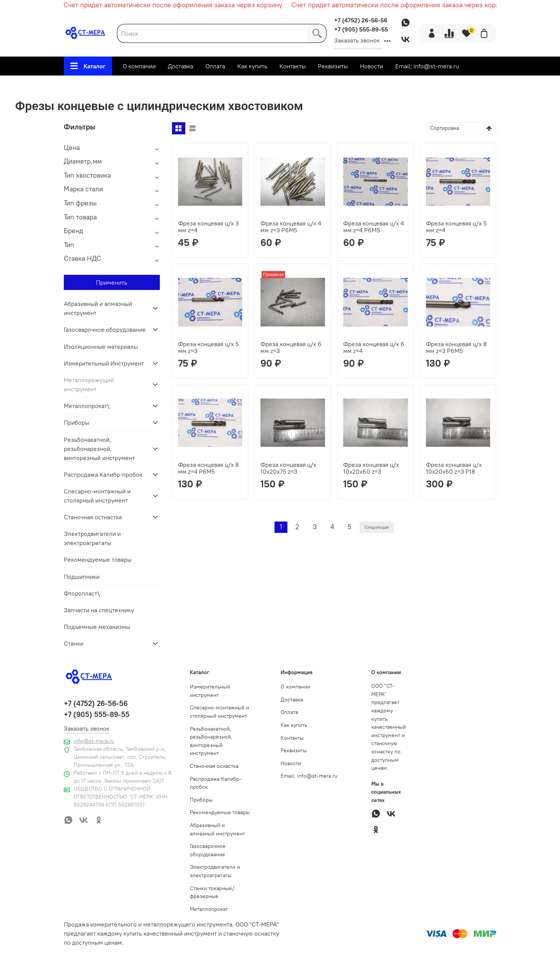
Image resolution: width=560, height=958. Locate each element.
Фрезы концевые (303, 86)
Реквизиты (333, 66)
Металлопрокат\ (87, 406)
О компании (139, 66)
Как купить (252, 66)
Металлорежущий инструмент (158, 86)
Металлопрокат (209, 909)
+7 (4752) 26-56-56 (361, 20)
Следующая (377, 527)
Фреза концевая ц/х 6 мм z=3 (291, 347)
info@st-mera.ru (94, 741)
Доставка (181, 66)
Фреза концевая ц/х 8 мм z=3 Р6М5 (456, 347)
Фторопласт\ (82, 593)
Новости (371, 66)
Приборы (77, 422)
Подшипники (82, 577)
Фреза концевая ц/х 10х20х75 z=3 (288, 468)
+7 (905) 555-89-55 (361, 29)
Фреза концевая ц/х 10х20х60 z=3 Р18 (454, 468)
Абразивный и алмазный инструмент (98, 308)
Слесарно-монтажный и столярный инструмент (97, 496)
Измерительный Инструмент (104, 363)
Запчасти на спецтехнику (99, 610)
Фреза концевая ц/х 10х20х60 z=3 (371, 468)
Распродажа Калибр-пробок (103, 474)
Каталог (88, 66)
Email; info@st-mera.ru (427, 66)
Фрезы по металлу (239, 86)
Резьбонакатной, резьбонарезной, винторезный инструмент (99, 449)
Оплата (215, 66)
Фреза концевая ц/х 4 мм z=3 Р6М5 (291, 227)
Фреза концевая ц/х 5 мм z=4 (456, 227)
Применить (112, 282)
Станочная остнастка (93, 517)
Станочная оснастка (214, 766)
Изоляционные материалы (101, 347)
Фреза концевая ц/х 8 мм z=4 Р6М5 (208, 468)
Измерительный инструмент (210, 691)
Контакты (293, 66)
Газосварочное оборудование (105, 329)
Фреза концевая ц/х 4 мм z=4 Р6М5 (374, 227)
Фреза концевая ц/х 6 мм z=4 (374, 347)
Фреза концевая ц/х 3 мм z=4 (208, 227)
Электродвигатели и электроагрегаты (92, 538)
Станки (74, 643)
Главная (91, 86)
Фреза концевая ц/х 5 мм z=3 (208, 347)
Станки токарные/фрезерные (212, 892)
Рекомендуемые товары (98, 559)
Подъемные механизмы (97, 627)
